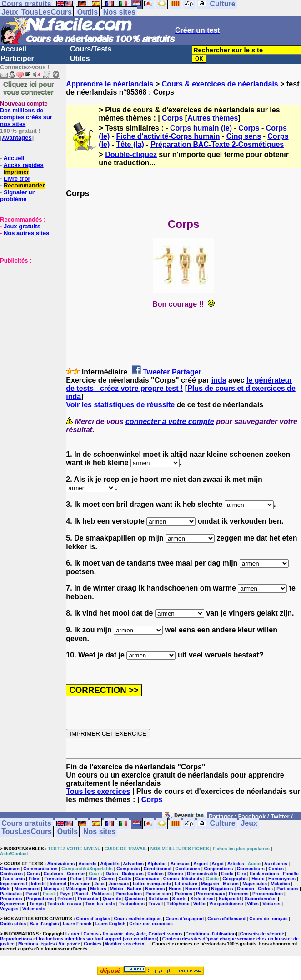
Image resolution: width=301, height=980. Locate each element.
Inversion (80, 884)
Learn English (110, 924)
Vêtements (34, 909)
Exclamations (264, 874)
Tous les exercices (98, 791)
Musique (53, 889)
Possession (158, 894)
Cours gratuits (26, 824)
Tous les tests (100, 904)
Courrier (76, 874)
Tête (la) (130, 144)
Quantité (112, 899)
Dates (112, 874)
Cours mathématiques (138, 919)
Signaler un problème (18, 196)
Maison (231, 884)
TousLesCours (47, 12)
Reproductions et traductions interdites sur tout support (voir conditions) (79, 939)
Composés (128, 869)
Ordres (265, 889)
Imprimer (16, 172)
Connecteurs (251, 869)
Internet (58, 884)
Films (35, 879)
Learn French (77, 924)
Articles (236, 864)
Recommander (24, 185)
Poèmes (183, 894)
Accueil (13, 49)
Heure (258, 879)
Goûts (125, 879)
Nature (134, 889)
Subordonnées (261, 899)
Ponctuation (129, 894)
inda (219, 380)
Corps (172, 118)
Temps (37, 904)
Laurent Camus (82, 934)
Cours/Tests (91, 49)
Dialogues (133, 874)
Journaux (119, 884)
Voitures (271, 904)
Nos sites (119, 12)
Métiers (98, 889)
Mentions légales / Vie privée (49, 944)
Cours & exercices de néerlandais (220, 84)
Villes (253, 904)
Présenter (88, 899)
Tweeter (156, 372)
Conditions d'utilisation (211, 934)
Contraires (11, 874)
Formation (55, 879)
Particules (11, 894)
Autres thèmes (213, 118)
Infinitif (38, 884)
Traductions (132, 904)
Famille (291, 874)
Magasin (210, 884)
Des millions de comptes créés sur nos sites (26, 114)
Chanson (10, 869)
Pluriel (81, 894)
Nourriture (196, 889)
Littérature (186, 884)
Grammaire (148, 879)
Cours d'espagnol (185, 919)
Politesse (102, 894)
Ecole (228, 874)
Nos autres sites (26, 233)
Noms (175, 889)
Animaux (180, 864)
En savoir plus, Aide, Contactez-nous (143, 934)
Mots (5, 889)
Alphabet (157, 864)
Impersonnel (13, 884)
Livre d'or (17, 179)
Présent (66, 899)
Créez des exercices (151, 924)
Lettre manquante (152, 884)
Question (135, 899)
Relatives (158, 899)
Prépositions (40, 899)
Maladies (280, 884)
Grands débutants (183, 879)
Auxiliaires (276, 864)
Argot (218, 864)
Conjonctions (219, 869)
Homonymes (282, 879)
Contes (276, 869)
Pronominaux (211, 894)
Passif (32, 894)
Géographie (235, 879)
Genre (108, 879)
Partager (187, 372)
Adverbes (134, 864)
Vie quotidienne (226, 904)
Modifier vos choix (124, 944)
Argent (201, 864)
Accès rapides (23, 165)
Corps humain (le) (201, 128)
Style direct (203, 899)
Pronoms (238, 894)
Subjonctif (230, 899)
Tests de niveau (64, 904)
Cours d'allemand (226, 919)
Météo (117, 889)
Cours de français (268, 919)
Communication (40, 869)
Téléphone (178, 904)
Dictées (156, 874)
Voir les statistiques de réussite (120, 405)
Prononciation (268, 894)
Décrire (175, 874)
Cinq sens (244, 136)
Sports (180, 899)
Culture (223, 824)
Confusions (188, 869)
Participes (287, 889)
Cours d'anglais (93, 919)
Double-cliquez (131, 154)
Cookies (93, 944)
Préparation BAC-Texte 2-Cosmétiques (217, 144)
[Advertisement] (27, 309)
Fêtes (92, 879)
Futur (76, 879)
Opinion (246, 889)
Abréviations (61, 864)
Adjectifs (110, 864)
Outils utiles (13, 924)
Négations (222, 889)
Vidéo (199, 904)
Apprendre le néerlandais (110, 84)
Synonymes (13, 904)
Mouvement (27, 889)
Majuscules (255, 884)
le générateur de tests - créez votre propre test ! (179, 384)
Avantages (17, 138)
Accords (87, 864)
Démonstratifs (202, 874)
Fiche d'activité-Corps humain (168, 136)
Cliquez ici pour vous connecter (29, 88)
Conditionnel (158, 869)
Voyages (9, 909)
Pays (65, 894)
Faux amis (14, 879)
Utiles (80, 58)
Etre (242, 874)
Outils (88, 12)
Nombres (155, 889)
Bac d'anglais (45, 924)
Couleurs (53, 874)
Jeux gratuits (22, 226)
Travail (156, 904)
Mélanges (76, 889)
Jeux (10, 12)
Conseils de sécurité (262, 934)
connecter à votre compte (170, 422)
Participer (17, 58)
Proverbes (11, 899)
